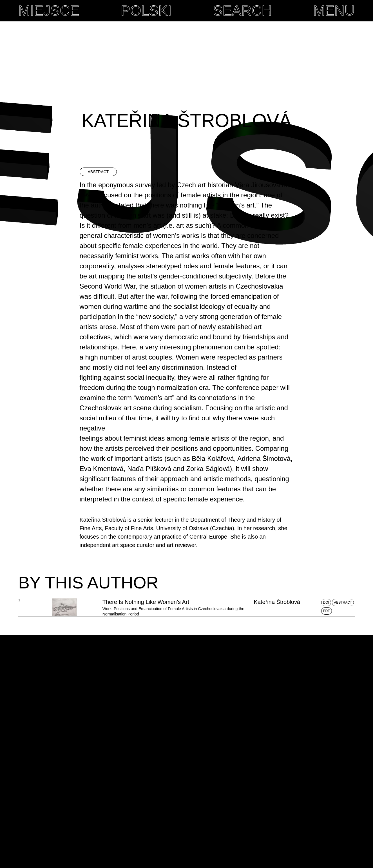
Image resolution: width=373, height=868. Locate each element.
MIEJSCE (48, 11)
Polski (146, 11)
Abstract (343, 633)
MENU (334, 11)
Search (242, 11)
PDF (327, 641)
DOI (326, 633)
